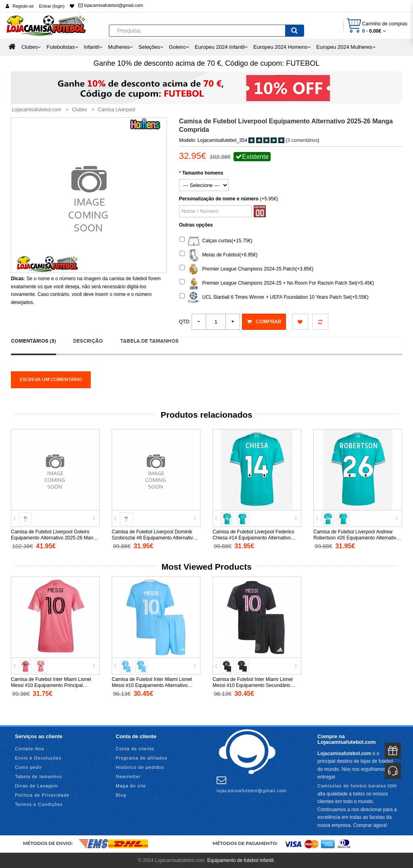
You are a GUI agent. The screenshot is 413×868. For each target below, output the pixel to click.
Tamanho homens (203, 173)
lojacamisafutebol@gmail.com (111, 5)
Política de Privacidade (42, 795)
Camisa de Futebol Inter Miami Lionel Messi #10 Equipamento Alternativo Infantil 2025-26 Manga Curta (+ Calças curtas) (154, 688)
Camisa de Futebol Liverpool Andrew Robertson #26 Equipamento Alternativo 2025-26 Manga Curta (356, 537)
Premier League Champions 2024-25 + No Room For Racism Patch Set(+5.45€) (277, 283)
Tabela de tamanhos (149, 340)
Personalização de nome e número (219, 199)
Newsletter (128, 776)
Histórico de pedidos (140, 767)
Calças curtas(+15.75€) (216, 241)
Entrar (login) (52, 6)
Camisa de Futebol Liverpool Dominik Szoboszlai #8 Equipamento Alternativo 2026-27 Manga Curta (154, 537)
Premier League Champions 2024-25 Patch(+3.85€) (247, 269)
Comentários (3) (33, 340)
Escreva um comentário (51, 379)
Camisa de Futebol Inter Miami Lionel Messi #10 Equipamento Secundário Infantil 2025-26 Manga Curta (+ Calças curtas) (255, 688)
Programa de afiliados (142, 758)
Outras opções (196, 225)
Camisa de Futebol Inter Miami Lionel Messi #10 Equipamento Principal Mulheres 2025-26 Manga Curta (51, 685)
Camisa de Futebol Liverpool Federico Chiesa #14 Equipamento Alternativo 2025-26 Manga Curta (253, 537)
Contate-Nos (30, 748)
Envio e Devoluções (38, 758)
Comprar (264, 322)
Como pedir (28, 767)
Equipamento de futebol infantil (241, 860)
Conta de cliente (135, 748)
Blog (121, 795)
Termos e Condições (39, 804)
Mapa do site (131, 785)
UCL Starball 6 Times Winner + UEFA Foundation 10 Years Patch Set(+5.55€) (274, 298)
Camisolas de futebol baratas (352, 785)
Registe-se (23, 6)
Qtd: (185, 322)
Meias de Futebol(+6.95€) (219, 255)
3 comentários (302, 140)
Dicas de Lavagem (37, 785)
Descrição (88, 340)
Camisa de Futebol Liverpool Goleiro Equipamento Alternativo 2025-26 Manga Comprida (55, 537)
